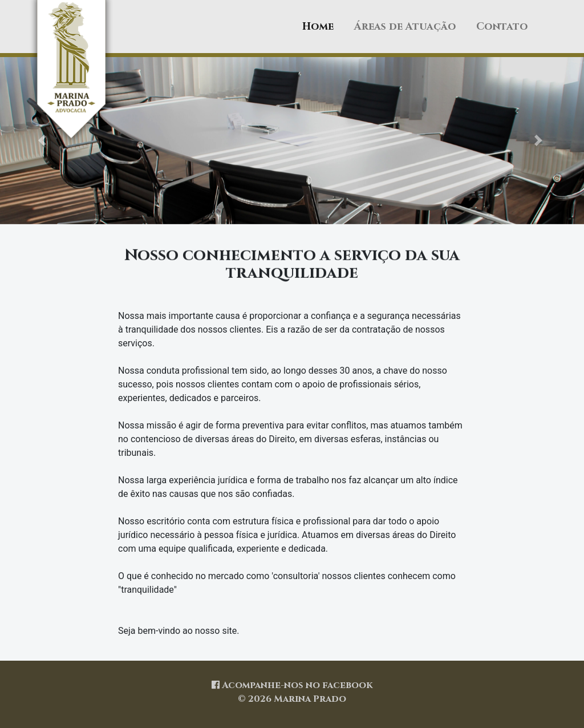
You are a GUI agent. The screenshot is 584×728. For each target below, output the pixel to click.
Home (318, 27)
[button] (540, 141)
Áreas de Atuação (405, 27)
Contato (502, 27)
